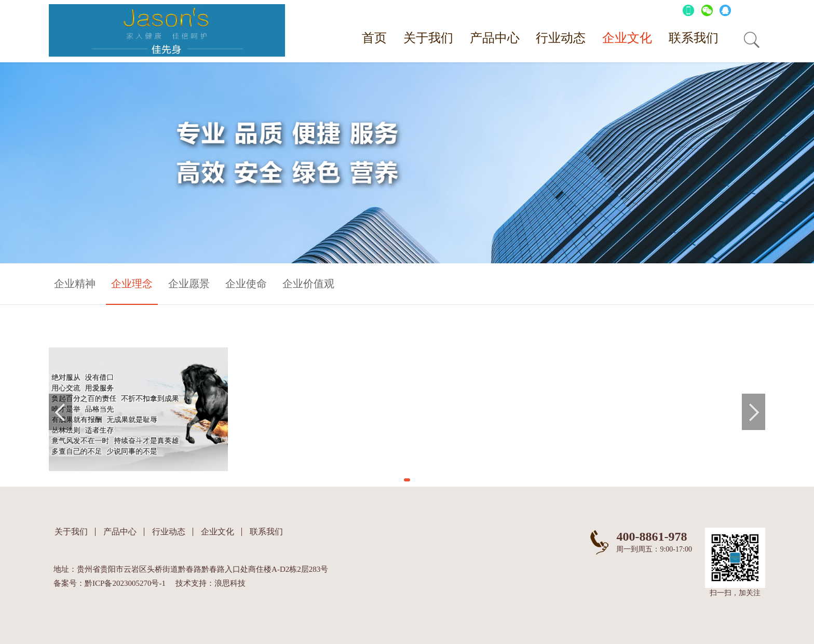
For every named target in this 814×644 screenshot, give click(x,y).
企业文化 (627, 38)
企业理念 (132, 284)
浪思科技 (230, 583)
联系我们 (694, 38)
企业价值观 (308, 284)
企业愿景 (189, 284)
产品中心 (495, 38)
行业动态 (561, 38)
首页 (374, 38)
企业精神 (75, 284)
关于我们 (428, 38)
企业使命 (246, 284)
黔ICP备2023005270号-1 (125, 583)
